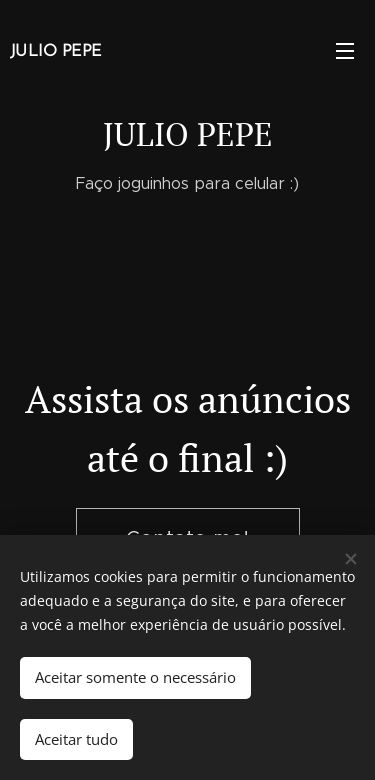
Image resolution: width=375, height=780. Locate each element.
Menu (345, 51)
